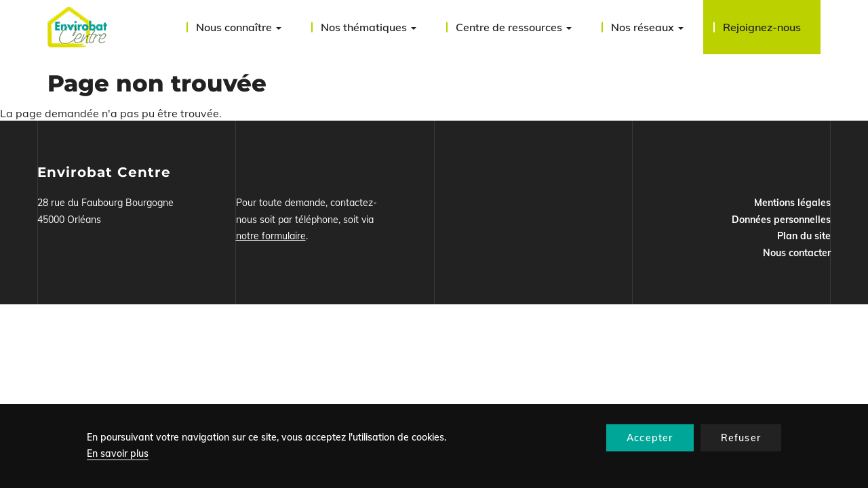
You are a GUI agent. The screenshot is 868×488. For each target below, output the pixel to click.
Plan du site (804, 236)
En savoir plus (118, 453)
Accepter (650, 438)
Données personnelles (781, 220)
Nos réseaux (647, 27)
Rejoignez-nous (762, 27)
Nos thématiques (369, 27)
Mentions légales (792, 203)
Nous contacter (797, 253)
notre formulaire (271, 236)
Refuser (741, 438)
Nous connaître (239, 27)
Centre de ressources (514, 27)
